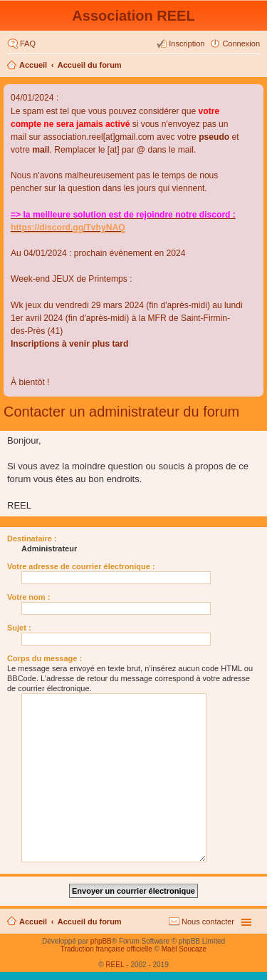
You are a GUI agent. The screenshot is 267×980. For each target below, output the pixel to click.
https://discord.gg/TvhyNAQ (68, 228)
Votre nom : (28, 597)
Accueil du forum (90, 65)
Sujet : (19, 628)
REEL (115, 965)
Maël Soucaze (184, 949)
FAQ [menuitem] (28, 44)
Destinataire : (32, 539)
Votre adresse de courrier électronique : (81, 566)
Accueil (33, 65)
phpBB (101, 941)
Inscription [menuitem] (187, 44)
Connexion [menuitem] (241, 44)
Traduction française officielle (106, 949)
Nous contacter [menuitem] (208, 922)
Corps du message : (44, 658)
